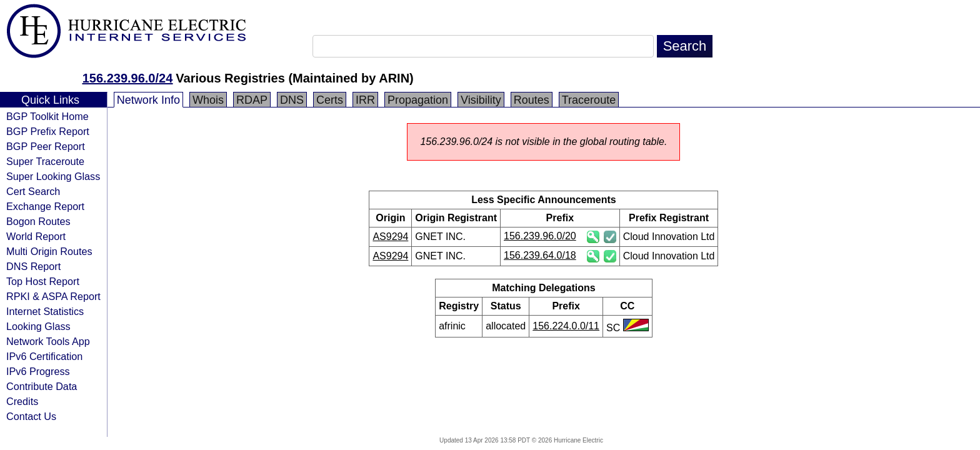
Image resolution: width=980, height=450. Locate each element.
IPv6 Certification (44, 356)
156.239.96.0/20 (540, 236)
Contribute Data (42, 386)
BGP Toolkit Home (47, 116)
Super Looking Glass (53, 176)
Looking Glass (38, 326)
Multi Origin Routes (49, 251)
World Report (36, 236)
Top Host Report (43, 281)
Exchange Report (45, 206)
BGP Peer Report (46, 146)
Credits (22, 401)
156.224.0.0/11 (566, 326)
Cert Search (33, 191)
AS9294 (390, 237)
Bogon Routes (38, 221)
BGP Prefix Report (48, 131)
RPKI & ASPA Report (53, 296)
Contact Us (31, 416)
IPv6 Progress (38, 371)
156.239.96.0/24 (128, 78)
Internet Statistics (45, 311)
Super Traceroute (45, 161)
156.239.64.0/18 (540, 255)
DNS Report (33, 266)
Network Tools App (48, 341)
